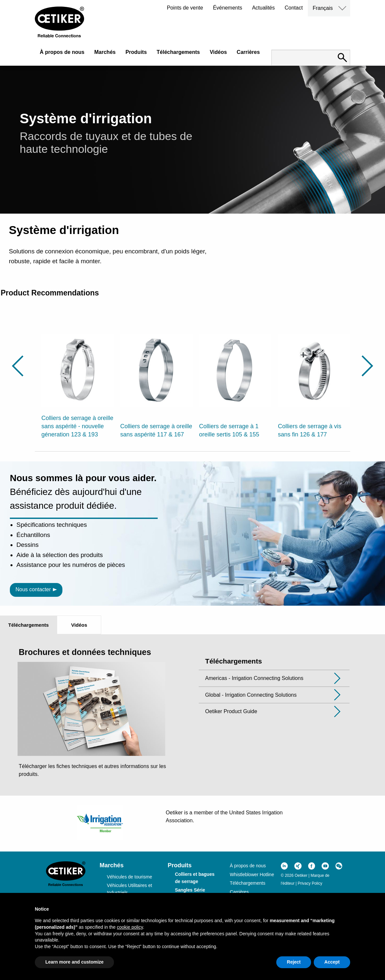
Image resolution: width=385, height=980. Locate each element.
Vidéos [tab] (79, 625)
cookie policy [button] (130, 927)
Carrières (248, 52)
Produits (136, 52)
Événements (227, 8)
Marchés (105, 52)
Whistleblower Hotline (252, 875)
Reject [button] (294, 962)
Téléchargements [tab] (28, 625)
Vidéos (218, 52)
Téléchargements (178, 52)
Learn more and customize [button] (74, 962)
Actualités (263, 8)
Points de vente (185, 8)
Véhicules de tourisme (129, 877)
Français (323, 8)
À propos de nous (62, 52)
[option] (78, 382)
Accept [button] (332, 962)
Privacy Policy (310, 883)
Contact (294, 8)
